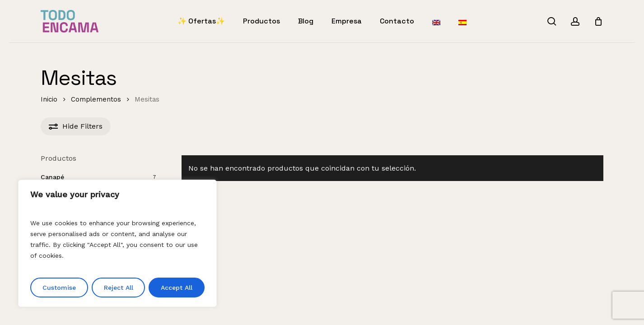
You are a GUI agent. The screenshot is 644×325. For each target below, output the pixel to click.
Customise (59, 288)
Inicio (49, 99)
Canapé (52, 177)
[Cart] (598, 21)
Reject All (119, 288)
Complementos (96, 99)
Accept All (177, 288)
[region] (117, 243)
